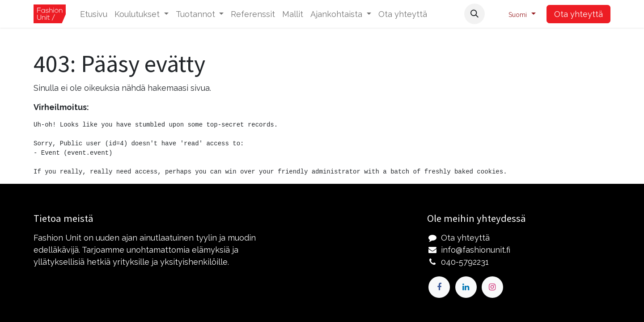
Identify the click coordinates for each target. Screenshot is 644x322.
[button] (475, 14)
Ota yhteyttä (578, 14)
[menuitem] (94, 14)
